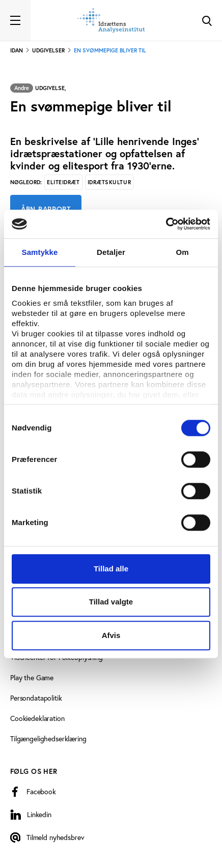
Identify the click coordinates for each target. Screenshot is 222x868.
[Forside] (111, 20)
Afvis (111, 635)
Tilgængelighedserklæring (48, 739)
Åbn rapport (46, 209)
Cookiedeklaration (37, 718)
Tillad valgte (111, 602)
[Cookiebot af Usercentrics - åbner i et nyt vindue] (166, 224)
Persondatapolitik (36, 698)
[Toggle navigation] (15, 20)
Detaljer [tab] (111, 252)
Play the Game (32, 678)
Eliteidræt (63, 182)
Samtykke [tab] (40, 252)
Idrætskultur (109, 182)
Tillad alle (111, 569)
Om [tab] (182, 252)
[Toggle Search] (207, 20)
